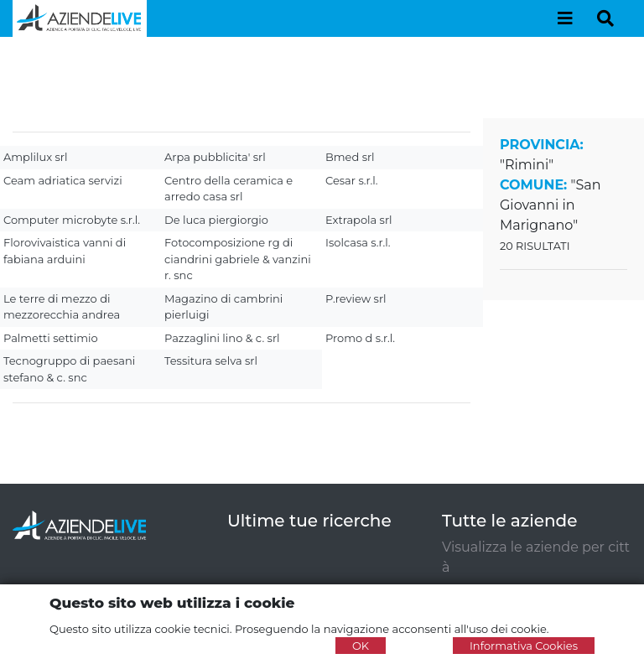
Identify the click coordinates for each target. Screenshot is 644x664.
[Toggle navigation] (565, 18)
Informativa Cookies (524, 646)
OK (361, 646)
